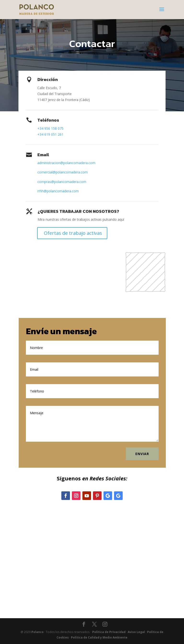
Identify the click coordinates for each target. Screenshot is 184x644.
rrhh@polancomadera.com (58, 191)
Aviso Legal (136, 632)
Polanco (37, 632)
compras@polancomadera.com (62, 182)
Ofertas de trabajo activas (73, 233)
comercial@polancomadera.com (63, 172)
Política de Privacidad (109, 632)
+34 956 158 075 (50, 128)
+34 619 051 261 (50, 134)
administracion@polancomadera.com (66, 163)
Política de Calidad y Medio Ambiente (99, 637)
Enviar (142, 454)
